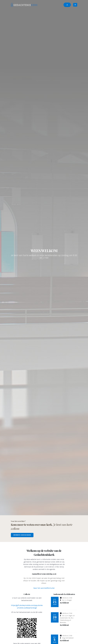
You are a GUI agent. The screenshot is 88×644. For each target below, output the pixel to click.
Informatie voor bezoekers (22, 535)
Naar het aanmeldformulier (44, 588)
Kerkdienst (64, 603)
